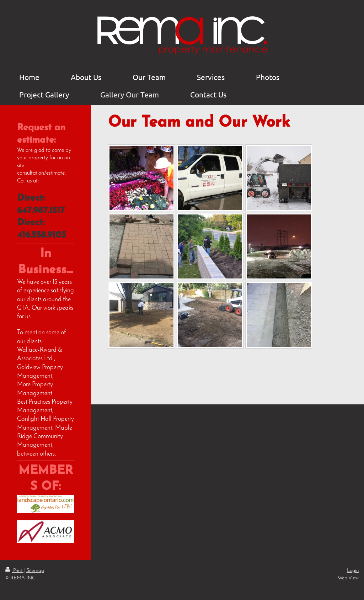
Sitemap (35, 570)
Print (14, 570)
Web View (348, 578)
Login (353, 570)
